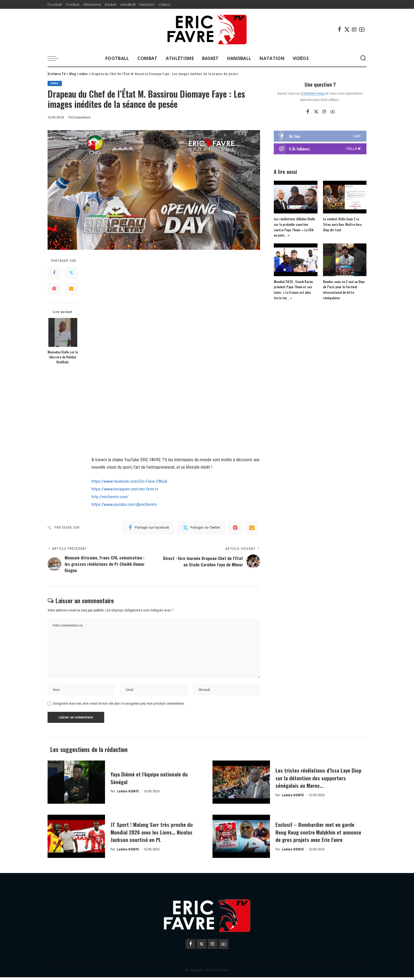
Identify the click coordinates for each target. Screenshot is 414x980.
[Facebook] (340, 29)
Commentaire (79, 118)
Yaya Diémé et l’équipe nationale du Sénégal (153, 781)
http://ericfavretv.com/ (111, 496)
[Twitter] (347, 29)
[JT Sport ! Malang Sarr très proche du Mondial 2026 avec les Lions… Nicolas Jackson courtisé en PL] (76, 839)
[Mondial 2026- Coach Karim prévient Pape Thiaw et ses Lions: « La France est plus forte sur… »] (296, 260)
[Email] (71, 289)
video (55, 83)
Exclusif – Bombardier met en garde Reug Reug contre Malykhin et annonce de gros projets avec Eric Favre (319, 835)
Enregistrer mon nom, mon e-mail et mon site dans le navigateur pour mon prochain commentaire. (119, 707)
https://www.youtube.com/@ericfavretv (125, 504)
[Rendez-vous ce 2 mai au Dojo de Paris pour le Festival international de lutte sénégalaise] (345, 260)
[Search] (363, 58)
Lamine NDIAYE (128, 794)
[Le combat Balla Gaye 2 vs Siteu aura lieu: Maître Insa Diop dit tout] (345, 197)
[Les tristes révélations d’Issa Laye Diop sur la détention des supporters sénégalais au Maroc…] (241, 785)
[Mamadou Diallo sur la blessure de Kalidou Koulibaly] (63, 333)
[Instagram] (354, 29)
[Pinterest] (54, 289)
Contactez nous (313, 93)
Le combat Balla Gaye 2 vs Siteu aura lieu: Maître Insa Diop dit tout (342, 224)
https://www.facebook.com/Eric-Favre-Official (131, 481)
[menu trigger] (56, 58)
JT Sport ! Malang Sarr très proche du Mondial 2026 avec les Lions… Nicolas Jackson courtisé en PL (152, 835)
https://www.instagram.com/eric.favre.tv (126, 489)
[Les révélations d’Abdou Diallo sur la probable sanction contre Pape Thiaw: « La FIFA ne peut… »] (296, 197)
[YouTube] (362, 29)
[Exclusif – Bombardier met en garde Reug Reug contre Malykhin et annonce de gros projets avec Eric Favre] (241, 839)
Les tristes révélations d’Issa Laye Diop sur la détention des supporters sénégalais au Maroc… (320, 780)
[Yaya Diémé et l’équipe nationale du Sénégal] (76, 785)
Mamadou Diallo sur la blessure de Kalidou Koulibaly (63, 357)
